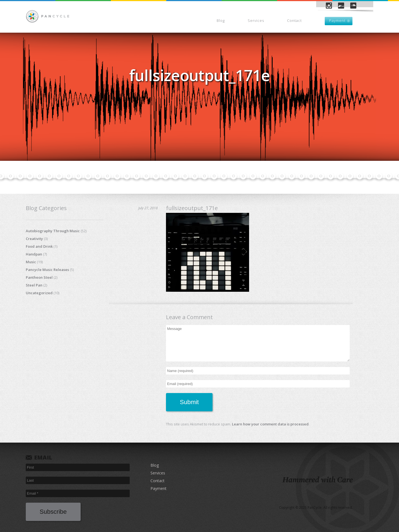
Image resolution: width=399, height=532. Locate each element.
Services (256, 20)
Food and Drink (39, 246)
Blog (221, 20)
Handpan (34, 254)
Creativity (34, 239)
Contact (294, 20)
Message (258, 343)
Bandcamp (341, 6)
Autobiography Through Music (53, 231)
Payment (337, 20)
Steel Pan (34, 285)
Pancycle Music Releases (47, 270)
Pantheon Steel (39, 277)
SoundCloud (353, 6)
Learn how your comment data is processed (270, 424)
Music (31, 262)
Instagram (329, 6)
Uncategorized (39, 293)
